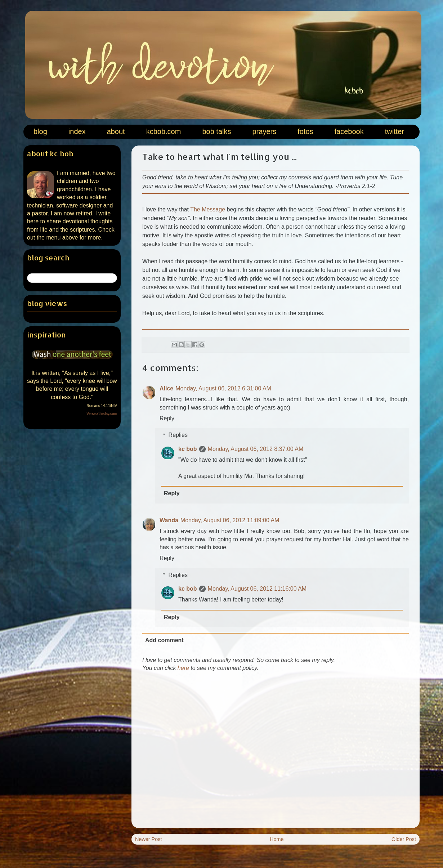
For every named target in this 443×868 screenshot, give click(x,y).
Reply (167, 418)
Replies (178, 435)
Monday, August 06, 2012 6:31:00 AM (223, 388)
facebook (349, 131)
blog (40, 131)
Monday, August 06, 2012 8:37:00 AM (256, 449)
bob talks (216, 131)
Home (277, 839)
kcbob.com (164, 131)
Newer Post (148, 839)
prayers (264, 131)
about (116, 131)
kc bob (188, 449)
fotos (305, 131)
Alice (166, 388)
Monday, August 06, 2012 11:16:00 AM (257, 589)
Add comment (164, 640)
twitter (395, 131)
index (77, 131)
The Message (208, 209)
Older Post (404, 839)
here (183, 668)
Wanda (169, 520)
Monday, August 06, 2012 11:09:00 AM (230, 520)
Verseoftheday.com (102, 414)
